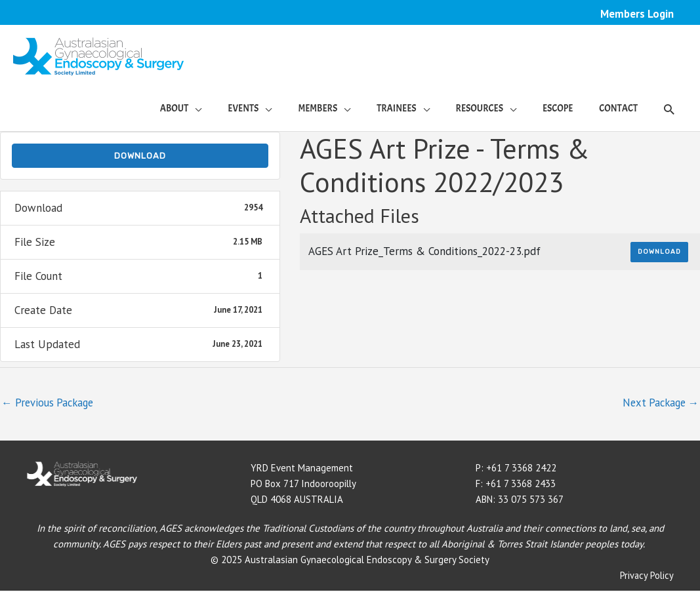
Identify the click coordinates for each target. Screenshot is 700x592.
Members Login (637, 14)
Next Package (658, 404)
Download (140, 156)
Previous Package (50, 404)
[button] (669, 109)
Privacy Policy (647, 577)
